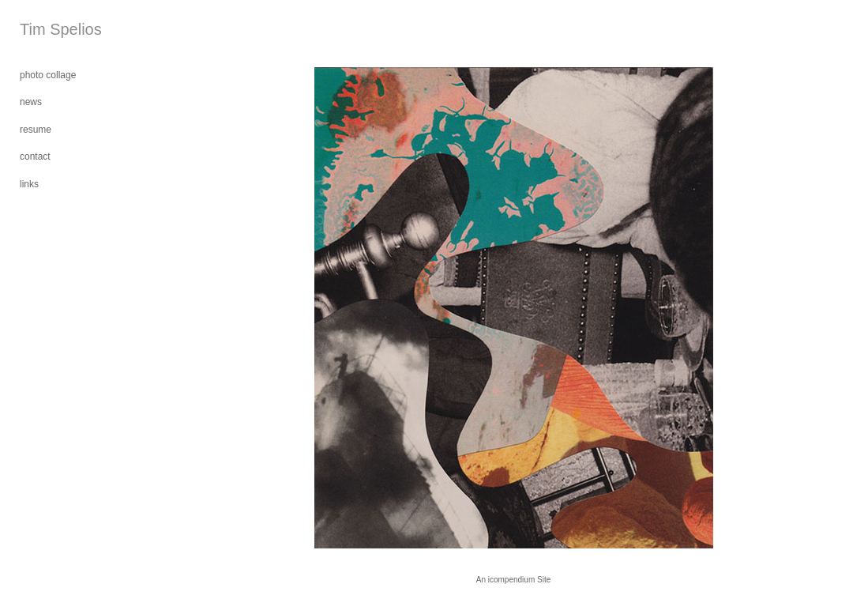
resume (36, 130)
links (29, 184)
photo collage (48, 75)
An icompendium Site (514, 580)
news (31, 102)
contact (35, 156)
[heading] (59, 30)
